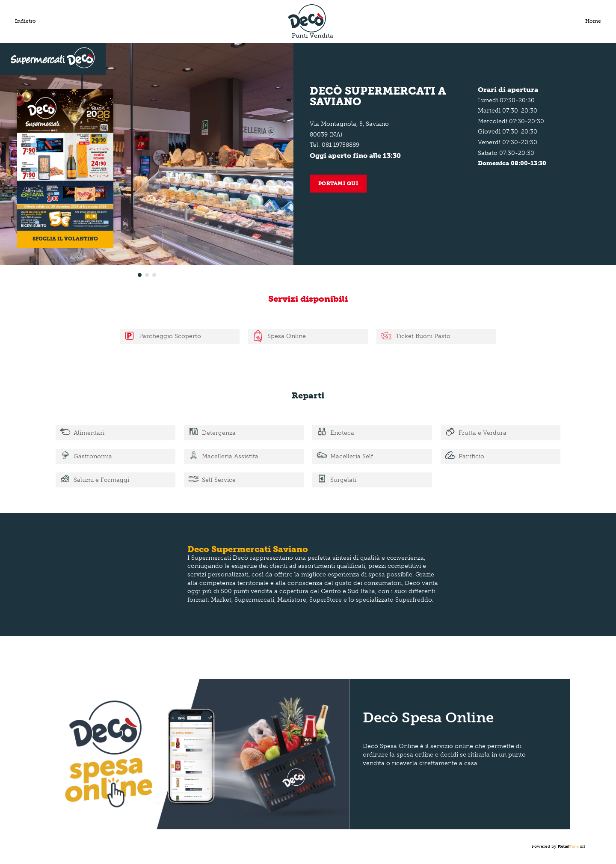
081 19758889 (341, 145)
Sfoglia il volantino (65, 239)
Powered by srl (558, 846)
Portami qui (338, 184)
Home (593, 21)
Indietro (25, 21)
